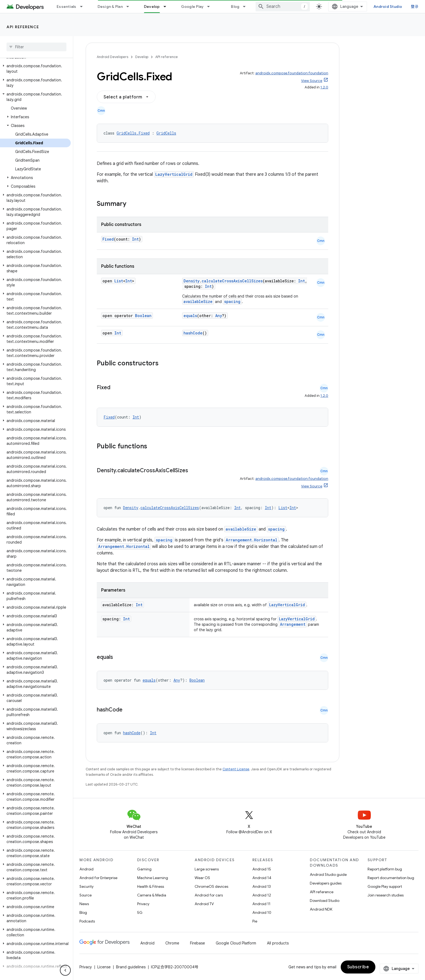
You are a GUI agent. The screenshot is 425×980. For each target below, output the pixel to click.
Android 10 (262, 912)
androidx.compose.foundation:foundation (292, 73)
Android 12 (262, 895)
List (119, 281)
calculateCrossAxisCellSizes (232, 281)
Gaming (144, 869)
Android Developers (112, 57)
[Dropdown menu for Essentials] (84, 7)
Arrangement (293, 624)
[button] (35, 69)
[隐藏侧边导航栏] (65, 970)
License (104, 967)
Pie (255, 921)
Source (86, 895)
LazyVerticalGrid (174, 174)
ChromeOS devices (211, 886)
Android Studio (388, 7)
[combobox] (283, 7)
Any (219, 316)
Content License (236, 769)
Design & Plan (110, 7)
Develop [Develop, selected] (152, 7)
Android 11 (261, 904)
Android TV (204, 904)
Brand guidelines (131, 967)
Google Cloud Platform (236, 943)
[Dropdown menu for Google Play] (211, 7)
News (84, 904)
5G (140, 912)
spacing (232, 301)
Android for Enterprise (98, 878)
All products (278, 943)
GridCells (166, 133)
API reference (23, 27)
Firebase (197, 943)
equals (190, 316)
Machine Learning (153, 878)
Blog (235, 7)
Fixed (108, 239)
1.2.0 (324, 87)
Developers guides (326, 883)
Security (86, 886)
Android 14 (262, 878)
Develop (142, 57)
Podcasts (87, 921)
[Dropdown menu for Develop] (167, 7)
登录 (415, 7)
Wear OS (202, 878)
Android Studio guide (328, 874)
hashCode (193, 333)
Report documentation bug (391, 878)
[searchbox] (36, 47)
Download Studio (325, 901)
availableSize (198, 301)
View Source (312, 81)
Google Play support (385, 886)
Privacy (143, 904)
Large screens (207, 869)
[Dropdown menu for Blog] (247, 7)
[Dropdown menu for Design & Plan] (130, 7)
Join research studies (386, 895)
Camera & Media (152, 895)
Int (135, 239)
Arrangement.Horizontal (252, 540)
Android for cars (209, 895)
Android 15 (262, 869)
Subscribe (358, 967)
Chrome (172, 943)
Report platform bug (385, 869)
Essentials (67, 7)
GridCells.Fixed (133, 133)
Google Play (192, 7)
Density (191, 281)
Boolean (143, 316)
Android (86, 869)
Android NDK (321, 909)
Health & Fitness (151, 886)
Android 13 (262, 886)
